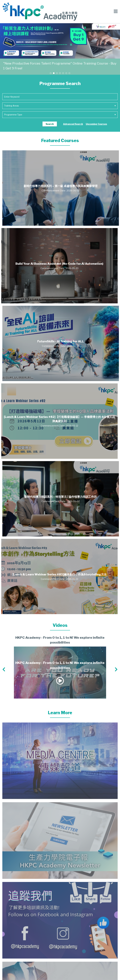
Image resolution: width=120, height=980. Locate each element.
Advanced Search (73, 124)
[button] (51, 73)
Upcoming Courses (96, 124)
